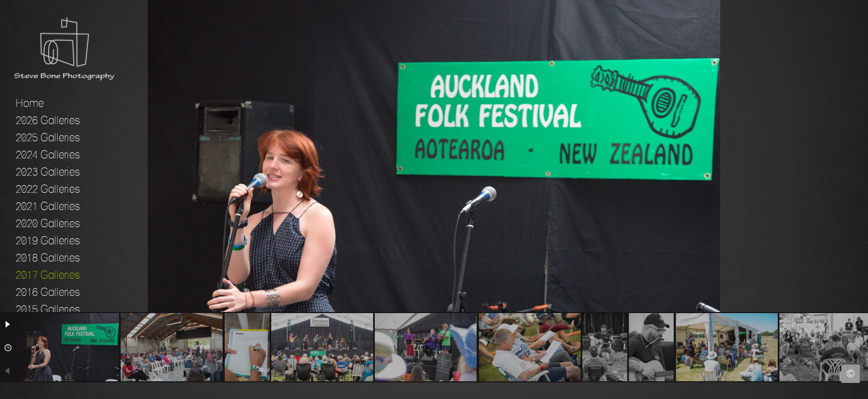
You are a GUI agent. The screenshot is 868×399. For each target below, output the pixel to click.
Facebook (8, 391)
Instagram (860, 391)
